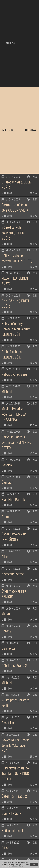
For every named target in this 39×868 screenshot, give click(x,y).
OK (34, 864)
